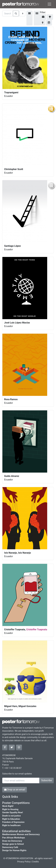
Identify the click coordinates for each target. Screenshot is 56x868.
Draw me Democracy (12, 841)
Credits (35, 862)
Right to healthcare (11, 825)
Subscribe (47, 780)
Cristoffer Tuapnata (37, 629)
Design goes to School (13, 844)
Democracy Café (10, 847)
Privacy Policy (24, 862)
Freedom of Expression (13, 822)
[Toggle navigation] (49, 4)
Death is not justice (11, 816)
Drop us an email (15, 790)
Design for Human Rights (14, 850)
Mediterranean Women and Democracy (21, 834)
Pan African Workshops (14, 838)
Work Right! (8, 806)
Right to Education (11, 819)
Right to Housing (10, 809)
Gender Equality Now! (13, 813)
